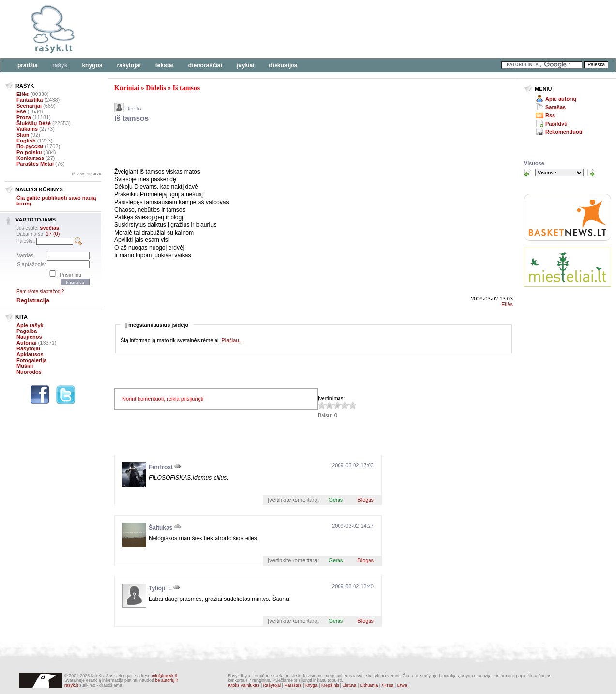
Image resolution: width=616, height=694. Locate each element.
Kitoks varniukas (244, 685)
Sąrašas (555, 107)
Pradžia (28, 65)
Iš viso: (86, 174)
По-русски (30, 146)
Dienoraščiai (205, 65)
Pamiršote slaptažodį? (40, 292)
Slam (23, 135)
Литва (388, 685)
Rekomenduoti (564, 132)
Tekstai (165, 65)
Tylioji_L (160, 588)
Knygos (92, 65)
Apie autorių (561, 99)
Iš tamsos (186, 88)
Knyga (311, 685)
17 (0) (53, 234)
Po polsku (29, 152)
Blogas (366, 500)
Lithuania (369, 685)
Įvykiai (246, 65)
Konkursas (30, 158)
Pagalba (27, 331)
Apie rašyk (30, 325)
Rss (550, 115)
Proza (24, 117)
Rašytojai (129, 65)
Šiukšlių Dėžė (34, 123)
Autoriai (27, 343)
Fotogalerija (31, 360)
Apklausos (30, 354)
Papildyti (556, 124)
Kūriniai (127, 88)
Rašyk (60, 65)
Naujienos (29, 337)
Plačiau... (232, 340)
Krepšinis (330, 685)
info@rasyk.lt (164, 676)
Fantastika (30, 100)
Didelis (156, 88)
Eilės (23, 94)
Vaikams (27, 129)
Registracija (33, 300)
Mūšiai (25, 366)
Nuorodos (29, 372)
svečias (49, 228)
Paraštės (293, 685)
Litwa (402, 685)
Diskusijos (284, 65)
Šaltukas (161, 528)
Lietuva (349, 685)
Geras (336, 500)
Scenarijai (29, 106)
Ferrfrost (161, 467)
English (26, 141)
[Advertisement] (298, 29)
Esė (21, 111)
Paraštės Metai (35, 164)
